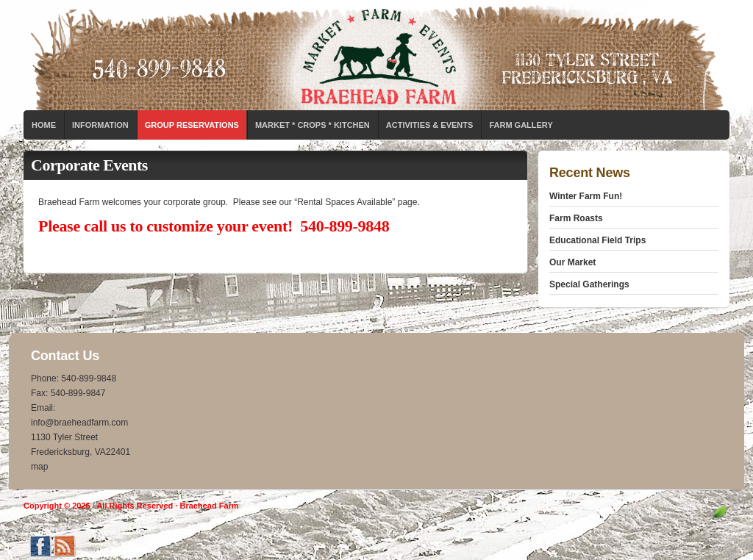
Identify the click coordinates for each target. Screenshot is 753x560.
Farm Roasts (576, 218)
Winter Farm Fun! (586, 196)
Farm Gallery (521, 125)
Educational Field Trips (597, 240)
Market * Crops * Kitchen (313, 125)
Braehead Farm (376, 55)
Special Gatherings (589, 284)
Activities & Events (430, 125)
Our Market (572, 262)
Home (44, 125)
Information (100, 125)
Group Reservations (192, 125)
